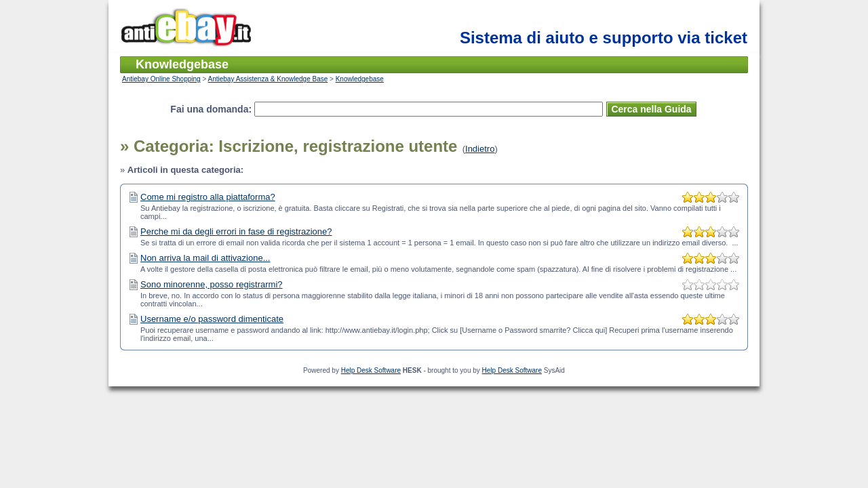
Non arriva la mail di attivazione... (205, 258)
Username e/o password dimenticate (212, 319)
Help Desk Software (371, 370)
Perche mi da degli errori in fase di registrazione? (236, 231)
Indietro (480, 149)
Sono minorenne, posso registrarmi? (212, 284)
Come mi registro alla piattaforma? (208, 197)
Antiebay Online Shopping (161, 79)
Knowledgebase (360, 79)
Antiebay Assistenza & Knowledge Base (268, 79)
